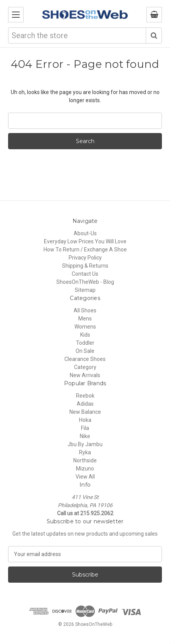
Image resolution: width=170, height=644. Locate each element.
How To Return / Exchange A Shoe (85, 250)
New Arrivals (85, 375)
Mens (85, 319)
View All (85, 477)
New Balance (85, 412)
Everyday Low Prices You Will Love (85, 241)
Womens (85, 327)
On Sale (85, 351)
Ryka (85, 452)
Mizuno (85, 469)
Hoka (85, 420)
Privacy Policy (85, 258)
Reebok (85, 396)
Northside (85, 460)
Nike (85, 436)
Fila (85, 428)
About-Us (85, 233)
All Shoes (85, 310)
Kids (85, 335)
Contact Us (85, 274)
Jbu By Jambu (85, 444)
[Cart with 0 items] (154, 15)
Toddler (85, 343)
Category (85, 367)
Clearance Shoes (85, 359)
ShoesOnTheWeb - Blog (85, 282)
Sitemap (85, 290)
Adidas (85, 404)
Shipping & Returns (85, 266)
